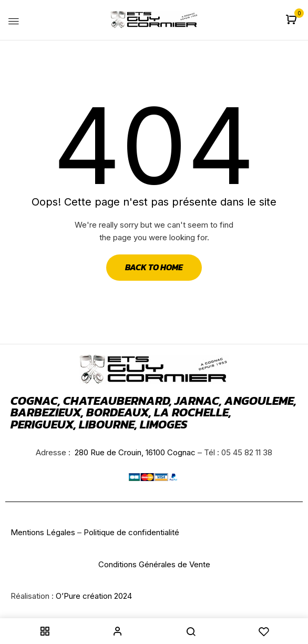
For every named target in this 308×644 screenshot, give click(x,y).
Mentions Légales (43, 532)
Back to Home (154, 267)
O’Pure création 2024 (94, 596)
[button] (292, 20)
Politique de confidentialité (131, 532)
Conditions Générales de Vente (154, 564)
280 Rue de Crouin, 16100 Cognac (134, 452)
